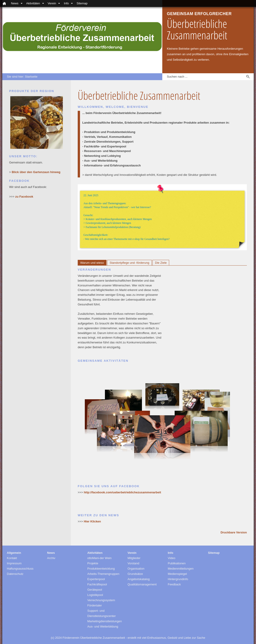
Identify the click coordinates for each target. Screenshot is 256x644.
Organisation (136, 569)
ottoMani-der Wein (99, 558)
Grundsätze (135, 574)
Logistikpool (95, 595)
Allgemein (14, 553)
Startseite (31, 77)
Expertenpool (96, 579)
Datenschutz (15, 574)
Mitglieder (134, 558)
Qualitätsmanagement (142, 584)
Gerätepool (95, 590)
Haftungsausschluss (20, 569)
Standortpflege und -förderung (129, 263)
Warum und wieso (92, 263)
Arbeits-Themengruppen (103, 574)
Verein (52, 3)
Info (66, 3)
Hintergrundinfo (178, 579)
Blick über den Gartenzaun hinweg (36, 172)
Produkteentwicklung (101, 569)
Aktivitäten (33, 3)
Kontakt (12, 558)
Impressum (14, 563)
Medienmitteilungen (181, 569)
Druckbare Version (234, 532)
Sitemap (82, 3)
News (15, 3)
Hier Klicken (92, 521)
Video (172, 558)
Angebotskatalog (139, 579)
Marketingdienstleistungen (105, 621)
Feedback (174, 584)
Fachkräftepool (97, 584)
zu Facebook (24, 197)
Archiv (51, 558)
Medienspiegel (177, 574)
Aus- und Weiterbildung (103, 626)
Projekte (93, 563)
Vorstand (133, 563)
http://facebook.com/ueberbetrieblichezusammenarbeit (122, 492)
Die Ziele (161, 263)
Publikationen (177, 563)
